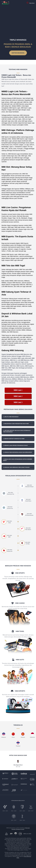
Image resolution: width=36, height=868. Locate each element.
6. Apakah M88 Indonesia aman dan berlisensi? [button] (18, 452)
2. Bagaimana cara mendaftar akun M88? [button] (16, 424)
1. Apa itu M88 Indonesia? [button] (11, 417)
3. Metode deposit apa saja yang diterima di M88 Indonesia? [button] (17, 431)
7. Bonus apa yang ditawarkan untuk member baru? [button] (18, 460)
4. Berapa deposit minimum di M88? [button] (14, 439)
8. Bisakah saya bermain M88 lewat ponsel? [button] (17, 467)
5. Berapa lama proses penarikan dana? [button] (16, 445)
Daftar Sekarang (18, 53)
